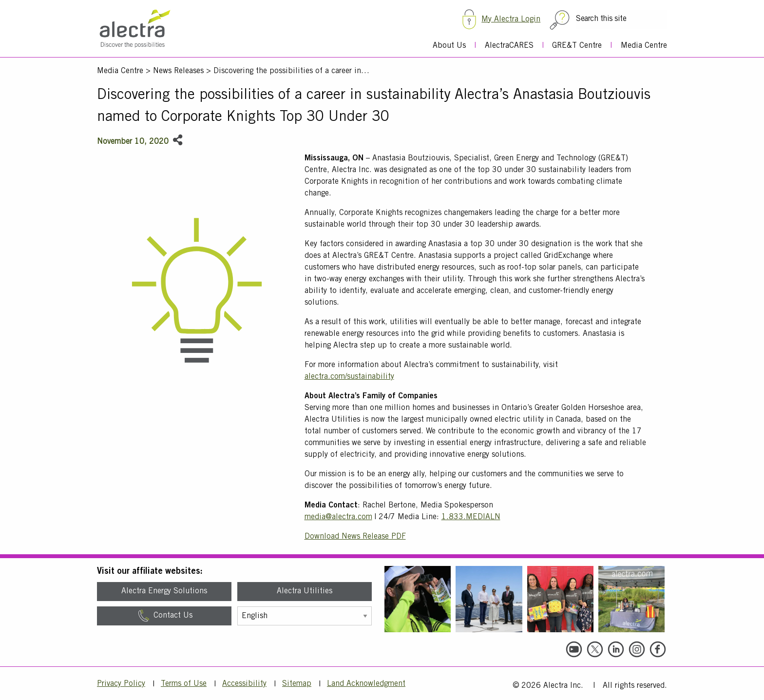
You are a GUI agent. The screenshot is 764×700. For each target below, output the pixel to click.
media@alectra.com (338, 517)
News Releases (178, 71)
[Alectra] (144, 32)
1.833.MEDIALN (471, 517)
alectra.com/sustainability (349, 377)
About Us (449, 46)
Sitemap (297, 684)
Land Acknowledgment (366, 684)
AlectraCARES (509, 46)
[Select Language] (305, 616)
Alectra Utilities (305, 591)
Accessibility (244, 684)
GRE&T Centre (577, 46)
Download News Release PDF (355, 537)
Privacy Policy (121, 684)
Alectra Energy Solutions (164, 591)
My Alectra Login (511, 19)
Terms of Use (184, 684)
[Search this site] (621, 19)
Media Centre (644, 46)
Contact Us (164, 616)
